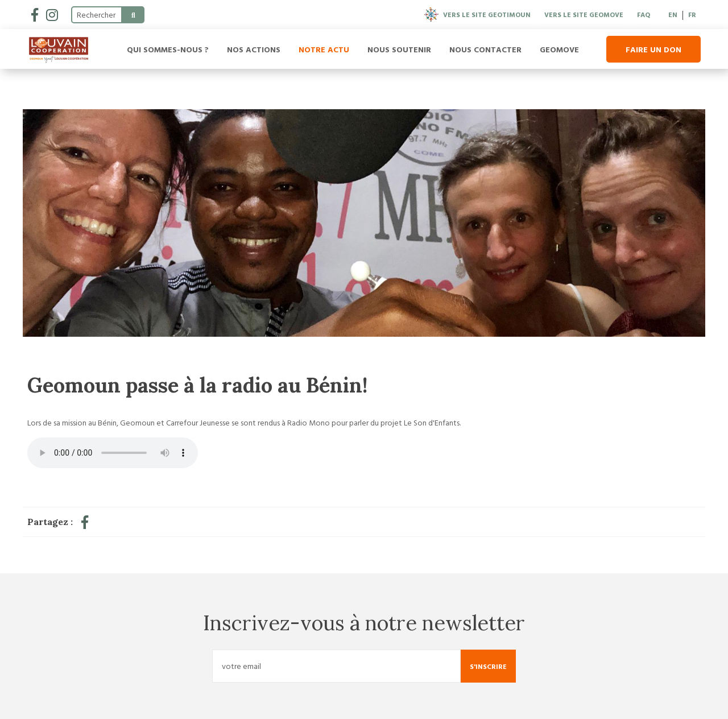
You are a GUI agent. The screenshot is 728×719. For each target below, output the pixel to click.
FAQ (644, 14)
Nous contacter (485, 49)
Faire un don (653, 49)
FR (692, 14)
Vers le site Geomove (584, 14)
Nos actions (254, 49)
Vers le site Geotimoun (477, 15)
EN (673, 14)
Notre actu (324, 49)
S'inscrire (488, 666)
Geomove (559, 49)
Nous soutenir (399, 49)
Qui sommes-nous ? (168, 49)
